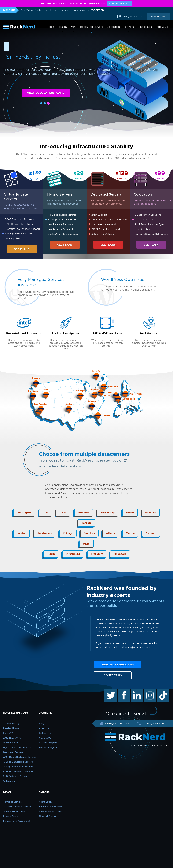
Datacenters (145, 27)
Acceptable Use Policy (15, 811)
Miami (87, 544)
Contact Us (45, 738)
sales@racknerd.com (133, 17)
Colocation (113, 27)
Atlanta (110, 533)
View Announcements (51, 811)
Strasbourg (73, 554)
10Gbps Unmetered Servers (18, 762)
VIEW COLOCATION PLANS (46, 93)
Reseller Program (48, 747)
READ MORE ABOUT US (118, 664)
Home (50, 27)
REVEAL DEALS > (120, 4)
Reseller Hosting (12, 728)
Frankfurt (97, 554)
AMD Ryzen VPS (12, 738)
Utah (46, 513)
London (22, 533)
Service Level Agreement (17, 821)
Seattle (130, 513)
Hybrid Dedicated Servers (17, 747)
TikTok (161, 691)
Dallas (63, 513)
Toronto (86, 523)
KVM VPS (8, 733)
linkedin (135, 691)
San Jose (90, 533)
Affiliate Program (48, 743)
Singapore (120, 554)
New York (84, 513)
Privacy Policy (11, 816)
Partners (129, 27)
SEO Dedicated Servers (16, 776)
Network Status (47, 816)
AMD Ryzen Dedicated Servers (20, 757)
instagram (150, 691)
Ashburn (151, 533)
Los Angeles (24, 513)
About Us (162, 27)
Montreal (151, 513)
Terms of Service (12, 802)
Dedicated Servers (91, 27)
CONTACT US (113, 675)
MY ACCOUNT (160, 17)
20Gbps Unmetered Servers (18, 767)
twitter (109, 691)
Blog (42, 723)
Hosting (63, 27)
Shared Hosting (11, 723)
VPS (74, 27)
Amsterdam (45, 533)
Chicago (68, 533)
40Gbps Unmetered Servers (18, 771)
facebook (123, 691)
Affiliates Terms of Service (17, 807)
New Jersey (108, 513)
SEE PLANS (22, 249)
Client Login (45, 802)
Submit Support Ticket (51, 807)
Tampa (130, 533)
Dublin (51, 554)
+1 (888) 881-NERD (153, 723)
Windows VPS (11, 743)
